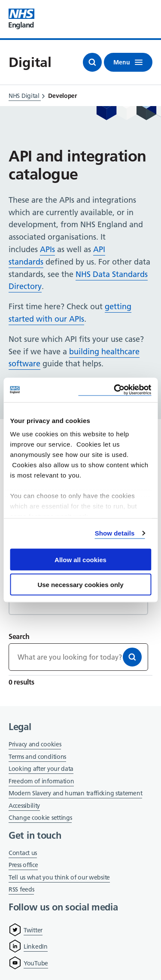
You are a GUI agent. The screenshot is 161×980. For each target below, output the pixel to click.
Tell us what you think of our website (59, 877)
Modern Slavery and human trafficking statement (75, 794)
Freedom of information (41, 781)
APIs (47, 249)
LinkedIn (36, 947)
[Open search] (92, 62)
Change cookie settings (40, 818)
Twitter (33, 930)
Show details (115, 533)
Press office (23, 866)
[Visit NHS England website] (21, 19)
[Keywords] (78, 657)
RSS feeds (21, 889)
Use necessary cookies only (80, 585)
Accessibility (24, 806)
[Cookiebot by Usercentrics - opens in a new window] (115, 390)
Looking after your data (41, 769)
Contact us (23, 853)
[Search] (132, 657)
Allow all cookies (80, 559)
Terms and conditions (37, 757)
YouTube (36, 963)
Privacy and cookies (35, 744)
